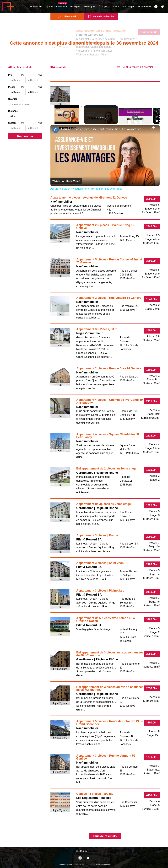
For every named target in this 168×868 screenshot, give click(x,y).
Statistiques (90, 6)
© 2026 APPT (84, 851)
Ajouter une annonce (56, 6)
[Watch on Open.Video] (66, 181)
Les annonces (36, 6)
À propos (103, 6)
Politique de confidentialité (99, 865)
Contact (115, 6)
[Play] (135, 117)
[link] (56, 130)
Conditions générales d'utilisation (72, 865)
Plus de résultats (105, 836)
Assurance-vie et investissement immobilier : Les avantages (101, 129)
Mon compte (128, 6)
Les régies (75, 6)
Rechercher (25, 136)
